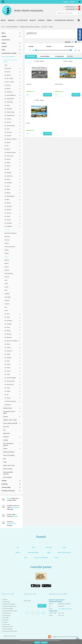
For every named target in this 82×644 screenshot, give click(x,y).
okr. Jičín (7, 146)
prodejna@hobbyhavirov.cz (65, 609)
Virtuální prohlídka (8, 629)
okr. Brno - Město (9, 78)
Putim (6, 290)
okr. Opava (7, 216)
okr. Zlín (7, 395)
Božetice (7, 243)
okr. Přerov (7, 327)
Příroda (5, 449)
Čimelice (7, 250)
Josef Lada (6, 427)
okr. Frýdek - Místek (9, 112)
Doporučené (31, 56)
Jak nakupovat (7, 615)
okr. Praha (7, 317)
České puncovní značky (9, 604)
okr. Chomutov (8, 132)
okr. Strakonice (8, 351)
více (60, 640)
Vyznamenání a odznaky (9, 53)
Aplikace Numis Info (8, 627)
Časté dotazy (6, 602)
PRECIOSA (49, 547)
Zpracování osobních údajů (10, 631)
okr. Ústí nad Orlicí (9, 384)
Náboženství (7, 433)
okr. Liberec (8, 179)
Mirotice (7, 263)
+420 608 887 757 (72, 9)
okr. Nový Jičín (8, 206)
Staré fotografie (7, 477)
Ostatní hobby (6, 487)
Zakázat (44, 642)
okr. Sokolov (8, 347)
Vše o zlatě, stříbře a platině (10, 611)
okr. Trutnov (8, 371)
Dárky (3, 50)
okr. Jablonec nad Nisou (11, 139)
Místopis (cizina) (8, 408)
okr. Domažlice (8, 109)
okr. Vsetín (7, 388)
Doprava (5, 417)
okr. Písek (44, 27)
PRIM (64, 547)
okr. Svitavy (8, 354)
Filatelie (4, 481)
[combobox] (80, 42)
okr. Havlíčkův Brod (9, 115)
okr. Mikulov (8, 193)
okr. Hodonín (8, 119)
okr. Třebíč (7, 374)
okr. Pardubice (8, 223)
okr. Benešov (8, 68)
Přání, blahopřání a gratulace (8, 444)
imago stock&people (41, 557)
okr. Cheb (7, 129)
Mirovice (7, 267)
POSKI (57, 557)
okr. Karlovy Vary (9, 156)
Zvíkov (6, 310)
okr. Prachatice (8, 321)
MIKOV (18, 552)
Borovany (7, 240)
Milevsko (7, 260)
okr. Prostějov (8, 324)
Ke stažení (6, 620)
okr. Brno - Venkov (9, 82)
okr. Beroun (8, 72)
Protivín (6, 287)
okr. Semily (7, 344)
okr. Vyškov (7, 391)
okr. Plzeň (7, 314)
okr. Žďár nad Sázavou (10, 401)
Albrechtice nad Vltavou (11, 233)
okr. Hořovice (8, 122)
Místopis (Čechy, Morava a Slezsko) (30, 27)
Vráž (6, 307)
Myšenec (7, 270)
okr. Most (7, 200)
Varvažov (7, 304)
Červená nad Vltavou (10, 247)
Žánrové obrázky (8, 469)
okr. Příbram (8, 331)
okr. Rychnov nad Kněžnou (11, 341)
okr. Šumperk (8, 358)
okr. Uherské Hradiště (10, 378)
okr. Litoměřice (8, 183)
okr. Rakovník (8, 334)
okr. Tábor (7, 361)
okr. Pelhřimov (8, 226)
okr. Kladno (7, 163)
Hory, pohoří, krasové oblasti (9, 412)
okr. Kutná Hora (9, 176)
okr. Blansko (8, 75)
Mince (3, 33)
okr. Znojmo (8, 398)
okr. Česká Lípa (8, 92)
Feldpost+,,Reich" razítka (10, 420)
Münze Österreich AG (64, 552)
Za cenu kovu (6, 40)
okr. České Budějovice (10, 95)
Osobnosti (6, 437)
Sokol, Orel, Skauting (9, 455)
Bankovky (5, 484)
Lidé (4, 430)
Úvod (3, 27)
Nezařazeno (8, 405)
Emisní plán (6, 618)
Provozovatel (6, 624)
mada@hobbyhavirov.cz (71, 7)
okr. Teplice (7, 368)
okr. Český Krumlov (9, 99)
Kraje (6, 65)
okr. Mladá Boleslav (10, 196)
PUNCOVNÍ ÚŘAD (33, 552)
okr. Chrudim (8, 136)
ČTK (26, 557)
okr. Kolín (7, 169)
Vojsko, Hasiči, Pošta (9, 465)
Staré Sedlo (8, 297)
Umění (5, 462)
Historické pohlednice (12, 27)
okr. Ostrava (8, 220)
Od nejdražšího (60, 56)
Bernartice (7, 236)
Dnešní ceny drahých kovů (10, 606)
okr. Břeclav (8, 89)
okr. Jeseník (8, 142)
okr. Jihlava (7, 149)
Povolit (37, 642)
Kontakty (5, 622)
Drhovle (7, 253)
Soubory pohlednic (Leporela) (8, 473)
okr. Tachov (8, 364)
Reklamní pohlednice (9, 452)
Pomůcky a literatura (8, 491)
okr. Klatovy (8, 166)
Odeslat (42, 606)
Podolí (6, 284)
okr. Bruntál (8, 85)
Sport (5, 459)
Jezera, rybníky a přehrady (10, 423)
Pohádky (5, 440)
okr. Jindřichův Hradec (10, 152)
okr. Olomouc (8, 213)
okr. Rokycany (8, 337)
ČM (18, 547)
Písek (6, 280)
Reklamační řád (7, 613)
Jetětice (6, 257)
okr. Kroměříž (8, 173)
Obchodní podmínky (8, 609)
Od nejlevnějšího (45, 56)
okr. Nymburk (8, 210)
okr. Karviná (8, 159)
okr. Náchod (8, 203)
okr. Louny (7, 186)
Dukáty (4, 43)
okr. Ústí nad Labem (10, 381)
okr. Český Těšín (9, 102)
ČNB (33, 547)
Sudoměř (7, 300)
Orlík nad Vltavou (9, 273)
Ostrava (4, 46)
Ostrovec (7, 277)
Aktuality (5, 599)
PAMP (49, 552)
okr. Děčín (7, 105)
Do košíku (47, 94)
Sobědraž (7, 294)
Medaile (4, 36)
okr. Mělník (7, 189)
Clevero (52, 637)
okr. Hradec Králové (10, 126)
